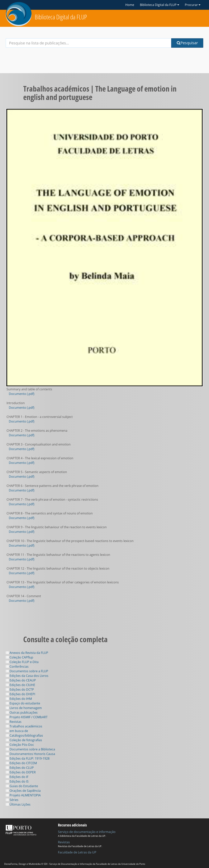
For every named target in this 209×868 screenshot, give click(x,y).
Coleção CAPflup (19, 657)
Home (130, 5)
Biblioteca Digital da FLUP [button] (159, 5)
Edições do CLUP (20, 768)
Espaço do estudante (23, 703)
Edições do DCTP (20, 689)
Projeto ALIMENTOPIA (23, 795)
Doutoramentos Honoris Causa (30, 754)
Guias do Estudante (22, 786)
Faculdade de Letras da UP (77, 852)
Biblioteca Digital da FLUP (61, 17)
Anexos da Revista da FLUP (27, 653)
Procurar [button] (193, 5)
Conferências (17, 667)
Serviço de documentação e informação (87, 832)
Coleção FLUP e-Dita (22, 662)
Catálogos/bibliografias (24, 735)
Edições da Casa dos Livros (27, 676)
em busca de (17, 731)
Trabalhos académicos (24, 726)
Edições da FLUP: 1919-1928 (28, 758)
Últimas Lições (18, 804)
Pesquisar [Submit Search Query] (187, 43)
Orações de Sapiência (23, 791)
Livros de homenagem (24, 708)
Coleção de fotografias (24, 740)
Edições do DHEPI (20, 694)
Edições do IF (17, 777)
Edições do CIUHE (20, 685)
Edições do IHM (19, 699)
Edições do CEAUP (21, 680)
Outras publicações (22, 712)
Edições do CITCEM (21, 763)
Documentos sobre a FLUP (27, 671)
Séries (12, 800)
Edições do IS (17, 781)
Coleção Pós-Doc (20, 745)
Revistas (14, 722)
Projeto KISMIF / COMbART (27, 717)
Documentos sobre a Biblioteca (30, 749)
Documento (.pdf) (22, 394)
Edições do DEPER (21, 772)
